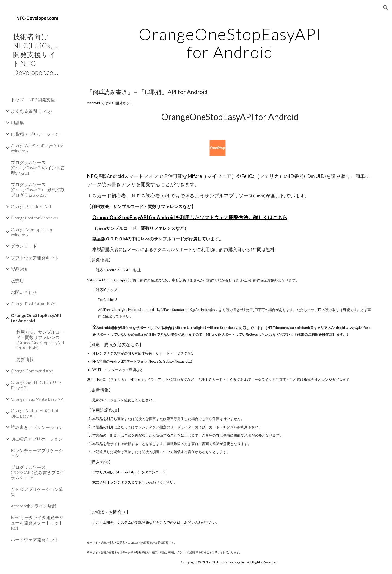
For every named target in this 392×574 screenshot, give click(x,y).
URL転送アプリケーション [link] (37, 439)
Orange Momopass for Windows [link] (32, 232)
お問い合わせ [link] (24, 292)
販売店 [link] (17, 280)
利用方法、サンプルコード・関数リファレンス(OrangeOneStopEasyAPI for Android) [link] (40, 340)
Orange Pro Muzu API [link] (31, 206)
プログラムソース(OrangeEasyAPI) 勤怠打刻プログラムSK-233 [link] (38, 190)
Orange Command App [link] (32, 371)
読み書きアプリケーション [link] (37, 427)
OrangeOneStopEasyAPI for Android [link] (36, 318)
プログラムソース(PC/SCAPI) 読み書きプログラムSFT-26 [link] (38, 472)
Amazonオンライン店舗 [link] (34, 506)
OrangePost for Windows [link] (34, 218)
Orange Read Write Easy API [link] (38, 399)
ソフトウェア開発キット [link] (35, 258)
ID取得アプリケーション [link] (35, 134)
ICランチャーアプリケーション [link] (37, 453)
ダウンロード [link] (24, 246)
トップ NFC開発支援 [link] (33, 100)
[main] (230, 43)
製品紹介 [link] (20, 269)
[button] (385, 8)
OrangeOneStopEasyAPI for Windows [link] (37, 148)
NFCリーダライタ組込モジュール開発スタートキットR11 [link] (37, 523)
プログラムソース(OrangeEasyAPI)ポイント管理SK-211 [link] (38, 168)
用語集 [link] (17, 122)
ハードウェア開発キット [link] (35, 539)
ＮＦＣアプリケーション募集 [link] (37, 492)
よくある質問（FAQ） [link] (33, 111)
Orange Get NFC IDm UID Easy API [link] (36, 385)
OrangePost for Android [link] (33, 304)
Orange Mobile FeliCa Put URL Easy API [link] (35, 413)
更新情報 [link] (25, 359)
